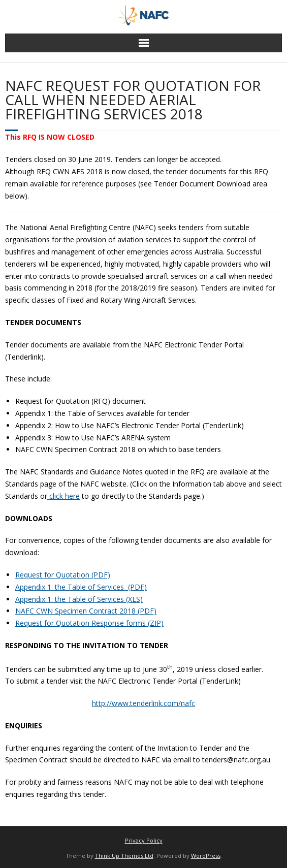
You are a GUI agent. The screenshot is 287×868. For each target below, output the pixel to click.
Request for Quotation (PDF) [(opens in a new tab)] (63, 575)
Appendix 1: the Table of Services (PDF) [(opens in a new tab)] (81, 587)
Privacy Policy (144, 840)
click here (63, 496)
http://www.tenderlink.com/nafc (143, 703)
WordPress (206, 856)
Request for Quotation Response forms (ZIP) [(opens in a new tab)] (89, 623)
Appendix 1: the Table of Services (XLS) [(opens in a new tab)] (79, 599)
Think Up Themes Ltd (124, 856)
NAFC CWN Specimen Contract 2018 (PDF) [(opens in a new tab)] (86, 611)
